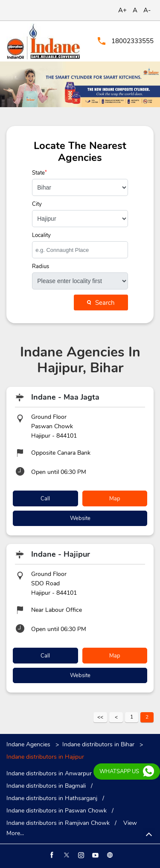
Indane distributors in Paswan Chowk (57, 811)
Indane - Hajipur (61, 554)
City (37, 204)
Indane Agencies (29, 744)
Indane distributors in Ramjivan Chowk (58, 823)
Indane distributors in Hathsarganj (52, 798)
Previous (116, 717)
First (100, 717)
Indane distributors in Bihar (98, 744)
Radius (41, 267)
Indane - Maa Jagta (65, 397)
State (39, 173)
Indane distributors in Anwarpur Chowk (59, 774)
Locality (41, 235)
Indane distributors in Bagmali (46, 786)
